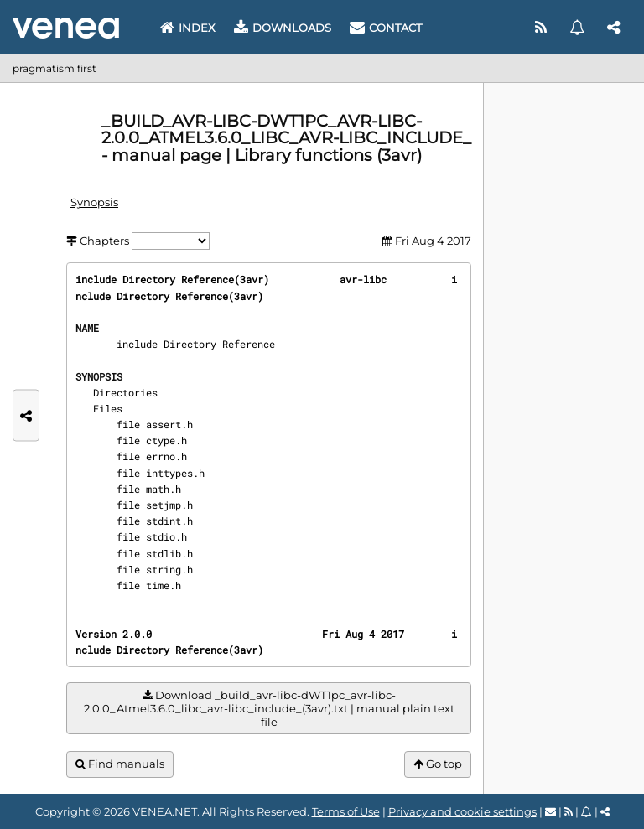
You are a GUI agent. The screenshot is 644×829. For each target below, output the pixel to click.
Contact (386, 28)
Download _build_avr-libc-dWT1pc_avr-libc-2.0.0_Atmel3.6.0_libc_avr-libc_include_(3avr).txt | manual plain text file (269, 709)
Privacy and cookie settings (462, 811)
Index (188, 28)
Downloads (283, 28)
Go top (438, 764)
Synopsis (94, 202)
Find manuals (120, 764)
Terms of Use (346, 811)
